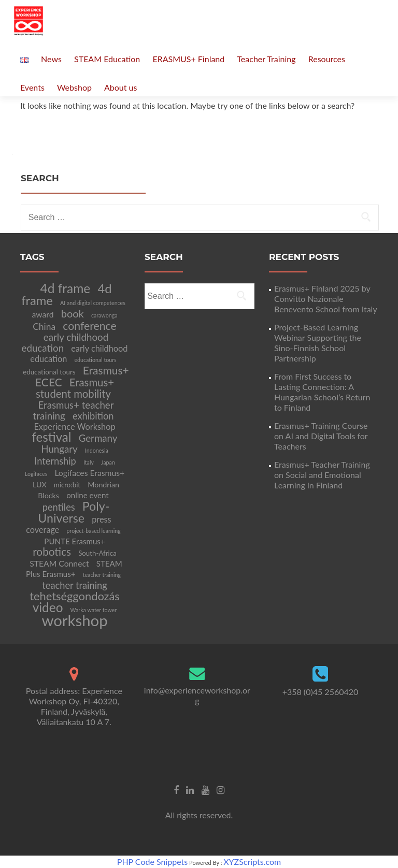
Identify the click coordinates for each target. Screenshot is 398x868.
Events (32, 87)
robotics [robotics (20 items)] (52, 551)
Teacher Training (266, 59)
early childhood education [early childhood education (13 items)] (65, 343)
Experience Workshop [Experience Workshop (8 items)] (74, 426)
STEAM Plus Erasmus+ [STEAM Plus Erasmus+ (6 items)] (74, 569)
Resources (327, 59)
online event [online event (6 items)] (88, 495)
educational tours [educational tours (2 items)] (95, 360)
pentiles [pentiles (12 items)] (59, 507)
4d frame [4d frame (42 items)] (65, 288)
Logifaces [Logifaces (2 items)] (36, 474)
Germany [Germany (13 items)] (98, 438)
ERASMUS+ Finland (188, 59)
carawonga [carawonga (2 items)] (104, 315)
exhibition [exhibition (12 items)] (93, 416)
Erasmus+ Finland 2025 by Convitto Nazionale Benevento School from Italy (326, 299)
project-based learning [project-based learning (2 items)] (94, 531)
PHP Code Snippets (152, 862)
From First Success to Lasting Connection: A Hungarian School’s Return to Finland (322, 392)
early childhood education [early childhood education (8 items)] (79, 353)
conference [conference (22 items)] (90, 326)
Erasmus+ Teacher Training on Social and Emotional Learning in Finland (322, 475)
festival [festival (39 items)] (52, 437)
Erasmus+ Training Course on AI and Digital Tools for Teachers (321, 436)
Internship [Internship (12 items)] (55, 461)
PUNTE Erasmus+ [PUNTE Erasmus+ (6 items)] (74, 541)
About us (120, 87)
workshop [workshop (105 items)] (74, 620)
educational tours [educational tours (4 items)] (49, 372)
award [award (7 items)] (42, 314)
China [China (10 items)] (44, 327)
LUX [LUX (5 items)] (40, 484)
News (51, 59)
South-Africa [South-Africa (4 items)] (97, 553)
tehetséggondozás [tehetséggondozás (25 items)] (75, 596)
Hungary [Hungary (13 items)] (59, 449)
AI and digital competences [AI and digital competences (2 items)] (93, 303)
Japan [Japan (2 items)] (108, 462)
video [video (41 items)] (48, 607)
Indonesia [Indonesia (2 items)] (97, 450)
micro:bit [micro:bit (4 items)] (67, 485)
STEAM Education (107, 59)
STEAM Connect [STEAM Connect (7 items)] (59, 563)
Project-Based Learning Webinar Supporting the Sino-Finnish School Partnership (318, 343)
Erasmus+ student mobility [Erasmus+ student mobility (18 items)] (75, 388)
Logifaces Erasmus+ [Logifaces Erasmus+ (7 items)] (89, 473)
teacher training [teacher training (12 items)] (74, 585)
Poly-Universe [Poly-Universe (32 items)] (74, 512)
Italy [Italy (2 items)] (89, 462)
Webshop (74, 87)
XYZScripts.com (252, 862)
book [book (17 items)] (73, 313)
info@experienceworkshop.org (197, 695)
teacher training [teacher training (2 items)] (102, 575)
